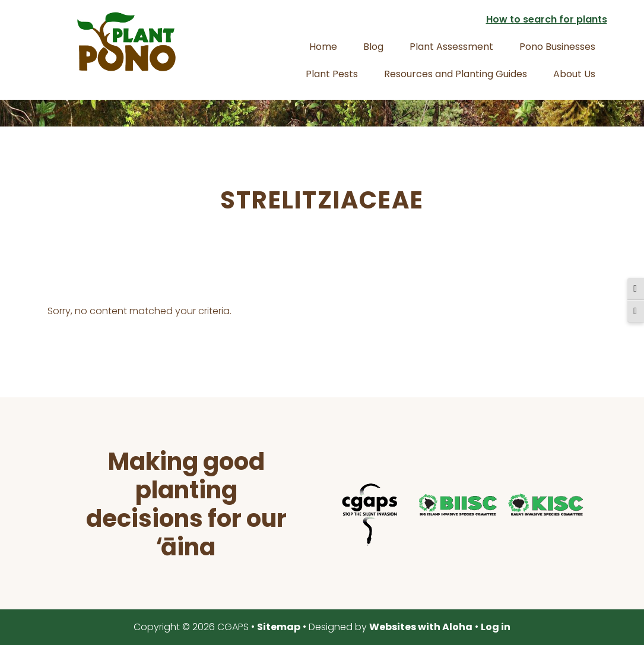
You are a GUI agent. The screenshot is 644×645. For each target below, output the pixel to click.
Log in (496, 627)
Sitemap (279, 627)
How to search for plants (547, 19)
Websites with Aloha (421, 627)
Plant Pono (126, 42)
